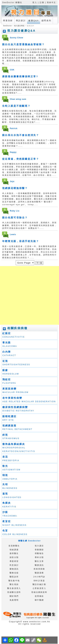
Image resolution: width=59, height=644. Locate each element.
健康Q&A (34, 21)
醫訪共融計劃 (39, 584)
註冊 (42, 3)
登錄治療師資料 (39, 592)
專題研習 (14, 561)
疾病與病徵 (39, 569)
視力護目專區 (19, 26)
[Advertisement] (29, 295)
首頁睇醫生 (14, 546)
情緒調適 (14, 550)
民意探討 (14, 565)
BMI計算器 (39, 581)
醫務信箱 (14, 573)
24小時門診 (39, 577)
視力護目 (39, 546)
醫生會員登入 (14, 588)
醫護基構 (39, 573)
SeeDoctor (8, 26)
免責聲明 (14, 600)
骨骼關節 (39, 550)
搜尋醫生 (14, 553)
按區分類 (14, 557)
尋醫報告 (39, 553)
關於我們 (14, 596)
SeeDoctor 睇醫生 (12, 3)
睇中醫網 (39, 600)
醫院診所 (14, 577)
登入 (35, 3)
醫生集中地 (14, 581)
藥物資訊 (14, 569)
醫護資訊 (39, 565)
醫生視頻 (14, 584)
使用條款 (39, 596)
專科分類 (39, 557)
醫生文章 (39, 561)
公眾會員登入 (39, 588)
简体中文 (51, 3)
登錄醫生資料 (14, 592)
